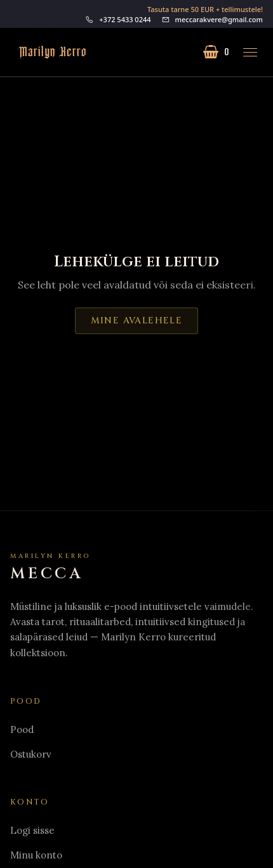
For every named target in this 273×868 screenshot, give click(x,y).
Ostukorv (31, 754)
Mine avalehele (137, 321)
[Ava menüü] (250, 52)
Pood (22, 729)
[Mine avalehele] (49, 52)
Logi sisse (32, 830)
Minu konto (36, 855)
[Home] (51, 568)
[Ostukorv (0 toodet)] (216, 52)
